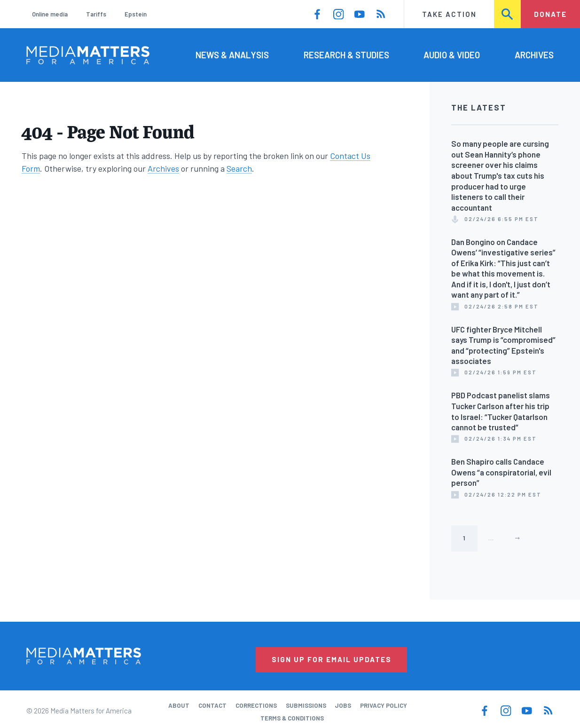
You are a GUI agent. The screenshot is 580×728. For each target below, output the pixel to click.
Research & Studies (346, 55)
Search (508, 14)
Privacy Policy (384, 705)
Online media (50, 14)
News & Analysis (232, 55)
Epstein (136, 14)
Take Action (449, 14)
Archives (534, 55)
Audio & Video (452, 55)
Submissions (306, 705)
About (179, 705)
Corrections (256, 705)
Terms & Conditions (292, 718)
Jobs (343, 705)
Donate (550, 14)
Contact (212, 705)
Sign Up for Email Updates (332, 659)
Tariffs (96, 14)
